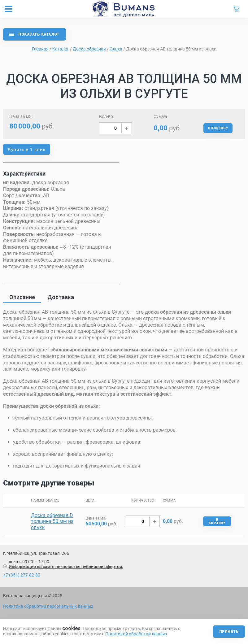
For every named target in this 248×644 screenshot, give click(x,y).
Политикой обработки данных (136, 634)
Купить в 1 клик (27, 150)
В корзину (218, 128)
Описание (22, 297)
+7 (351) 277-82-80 (22, 575)
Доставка (61, 297)
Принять (229, 632)
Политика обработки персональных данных (48, 606)
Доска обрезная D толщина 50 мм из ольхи (52, 521)
